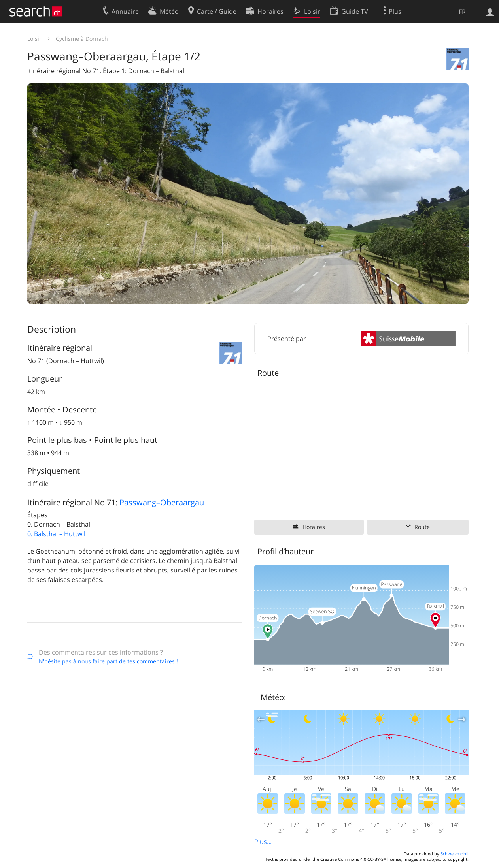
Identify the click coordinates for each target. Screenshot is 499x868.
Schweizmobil (455, 854)
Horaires (314, 527)
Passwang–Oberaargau (162, 502)
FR (462, 12)
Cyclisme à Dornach (82, 39)
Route (422, 527)
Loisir (34, 39)
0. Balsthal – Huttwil (56, 534)
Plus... (263, 842)
